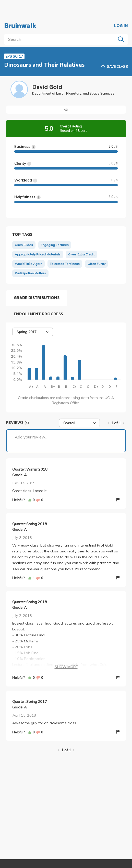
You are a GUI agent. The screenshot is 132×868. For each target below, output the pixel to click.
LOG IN (121, 26)
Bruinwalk (20, 26)
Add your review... (31, 437)
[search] (61, 39)
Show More (66, 667)
